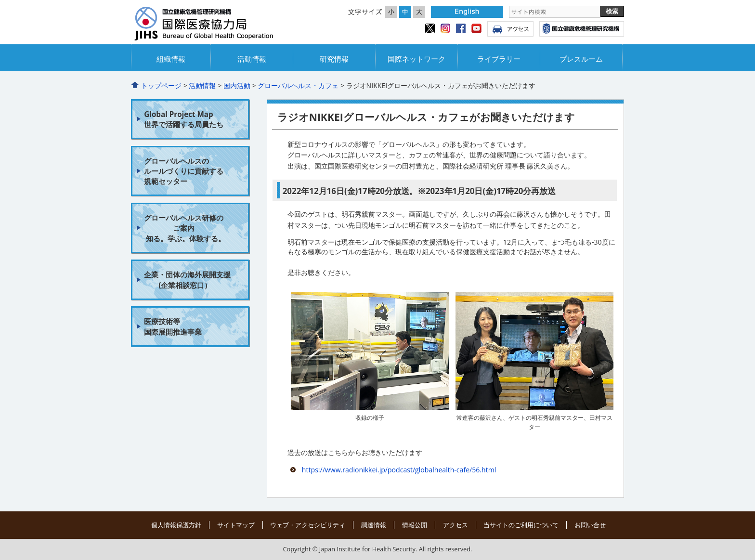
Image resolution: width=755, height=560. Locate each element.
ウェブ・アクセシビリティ (308, 525)
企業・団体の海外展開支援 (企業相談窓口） (187, 280)
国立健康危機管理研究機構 (582, 29)
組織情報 (171, 59)
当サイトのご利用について (521, 525)
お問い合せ (590, 525)
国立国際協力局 (218, 25)
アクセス (510, 29)
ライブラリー (499, 59)
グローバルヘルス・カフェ (298, 85)
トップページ (161, 85)
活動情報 (252, 59)
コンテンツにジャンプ (0, 0)
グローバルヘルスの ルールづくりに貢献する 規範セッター (184, 171)
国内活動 (237, 85)
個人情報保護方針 (176, 525)
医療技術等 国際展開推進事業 (173, 326)
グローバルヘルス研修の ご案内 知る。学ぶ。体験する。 (185, 228)
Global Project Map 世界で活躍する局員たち (184, 119)
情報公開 (415, 525)
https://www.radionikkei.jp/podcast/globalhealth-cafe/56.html (399, 470)
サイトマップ (236, 525)
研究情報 (334, 59)
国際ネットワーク (417, 59)
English (467, 12)
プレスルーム (581, 59)
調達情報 (374, 525)
